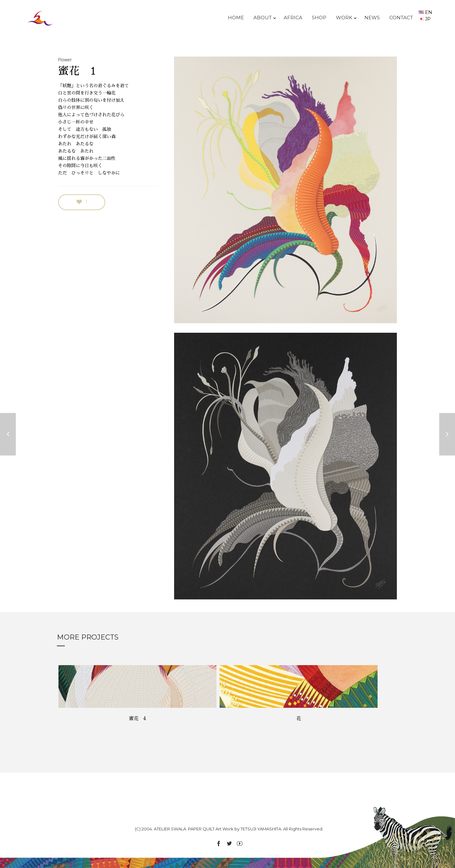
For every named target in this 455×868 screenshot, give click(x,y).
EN (425, 12)
